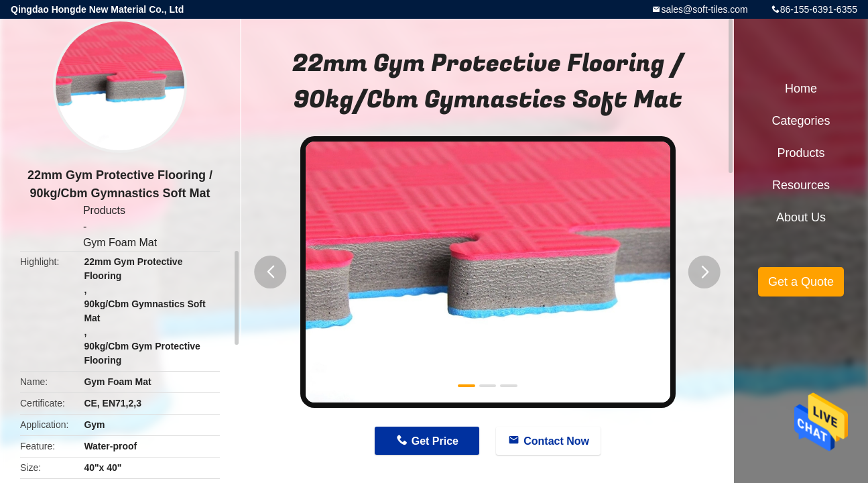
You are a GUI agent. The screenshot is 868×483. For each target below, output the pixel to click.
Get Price (435, 441)
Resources (801, 185)
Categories (801, 121)
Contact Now (556, 441)
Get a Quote (801, 282)
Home (801, 89)
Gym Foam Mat (120, 243)
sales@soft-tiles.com (704, 9)
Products (104, 210)
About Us (801, 217)
